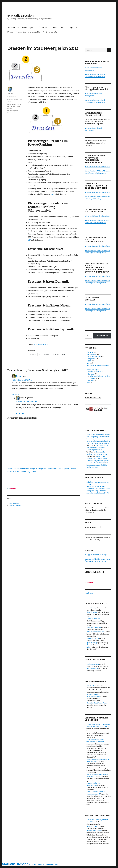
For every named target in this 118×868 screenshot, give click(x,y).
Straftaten (11, 113)
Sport (88, 363)
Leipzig (18, 104)
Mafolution (90, 686)
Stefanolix (90, 645)
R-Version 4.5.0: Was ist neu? (96, 486)
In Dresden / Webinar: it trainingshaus (97, 167)
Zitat (88, 383)
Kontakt (63, 28)
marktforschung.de (93, 664)
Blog (55, 28)
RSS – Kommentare (15, 505)
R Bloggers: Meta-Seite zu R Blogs (96, 555)
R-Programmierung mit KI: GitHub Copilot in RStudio (98, 465)
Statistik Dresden (21, 16)
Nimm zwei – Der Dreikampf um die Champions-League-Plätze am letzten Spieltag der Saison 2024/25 (98, 491)
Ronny (19, 376)
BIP (52, 194)
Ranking (10, 109)
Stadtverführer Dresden (94, 831)
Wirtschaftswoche (41, 344)
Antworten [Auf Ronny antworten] (16, 394)
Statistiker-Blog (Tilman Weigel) (97, 703)
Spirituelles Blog (92, 643)
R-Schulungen (27, 28)
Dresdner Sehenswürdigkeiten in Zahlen (24, 32)
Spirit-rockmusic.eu (93, 826)
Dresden (10, 99)
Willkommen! (13, 28)
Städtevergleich (13, 111)
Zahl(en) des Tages (93, 370)
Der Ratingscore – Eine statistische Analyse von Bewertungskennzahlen (97, 448)
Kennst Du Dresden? (93, 619)
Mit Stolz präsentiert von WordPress (43, 864)
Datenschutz (51, 32)
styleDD (89, 647)
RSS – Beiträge (14, 503)
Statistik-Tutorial (92, 669)
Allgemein (90, 352)
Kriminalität (11, 104)
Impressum (74, 28)
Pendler (10, 106)
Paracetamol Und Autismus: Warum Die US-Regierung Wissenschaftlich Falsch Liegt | (98, 437)
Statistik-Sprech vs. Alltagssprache (98, 365)
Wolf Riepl (11, 93)
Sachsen (91, 381)
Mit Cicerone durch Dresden (96, 632)
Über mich (43, 28)
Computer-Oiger (92, 608)
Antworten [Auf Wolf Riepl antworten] (20, 413)
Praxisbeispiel (91, 354)
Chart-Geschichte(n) (95, 372)
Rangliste (16, 106)
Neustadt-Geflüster (93, 638)
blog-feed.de (89, 593)
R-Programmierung (95, 357)
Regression (92, 359)
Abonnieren (102, 336)
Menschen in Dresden (94, 628)
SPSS (90, 361)
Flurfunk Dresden (92, 612)
